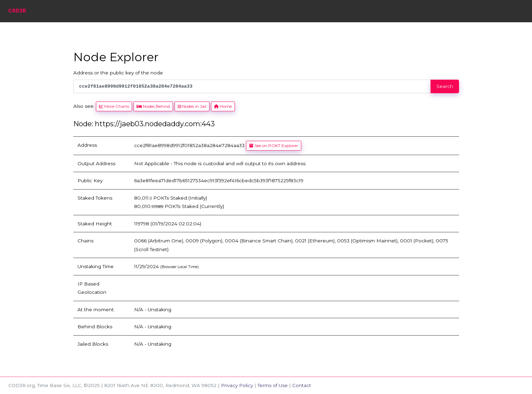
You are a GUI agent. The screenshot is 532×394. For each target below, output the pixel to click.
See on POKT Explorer (274, 146)
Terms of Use (273, 385)
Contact (302, 385)
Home (223, 106)
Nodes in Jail (192, 106)
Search (445, 86)
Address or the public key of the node (118, 73)
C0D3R (17, 11)
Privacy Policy (237, 385)
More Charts (114, 106)
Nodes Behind (153, 106)
